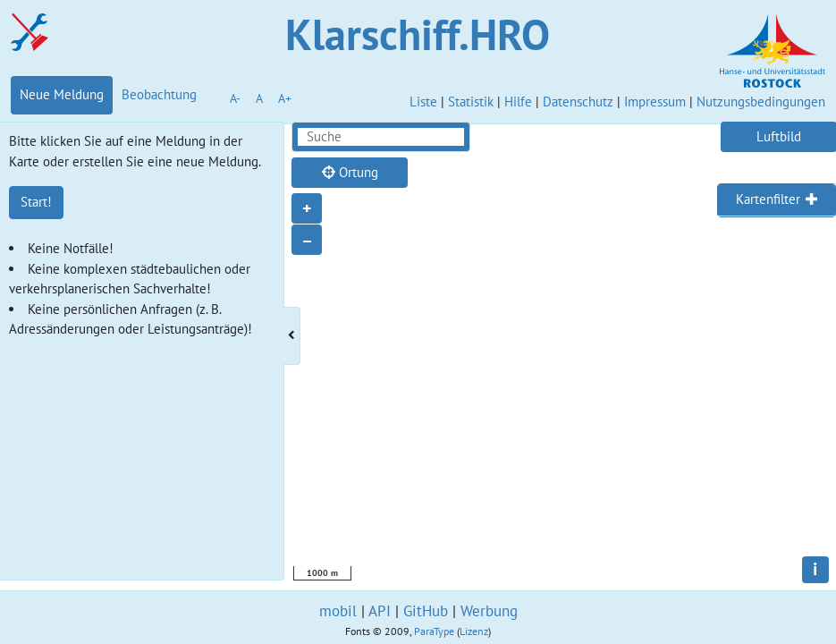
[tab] (777, 200)
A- (235, 98)
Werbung (489, 611)
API (380, 611)
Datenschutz (578, 102)
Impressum (655, 102)
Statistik (471, 102)
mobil (338, 611)
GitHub (426, 611)
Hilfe (518, 102)
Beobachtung (159, 94)
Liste (423, 102)
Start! (36, 202)
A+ (285, 98)
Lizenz (474, 631)
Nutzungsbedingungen (761, 102)
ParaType (434, 631)
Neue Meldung (62, 94)
